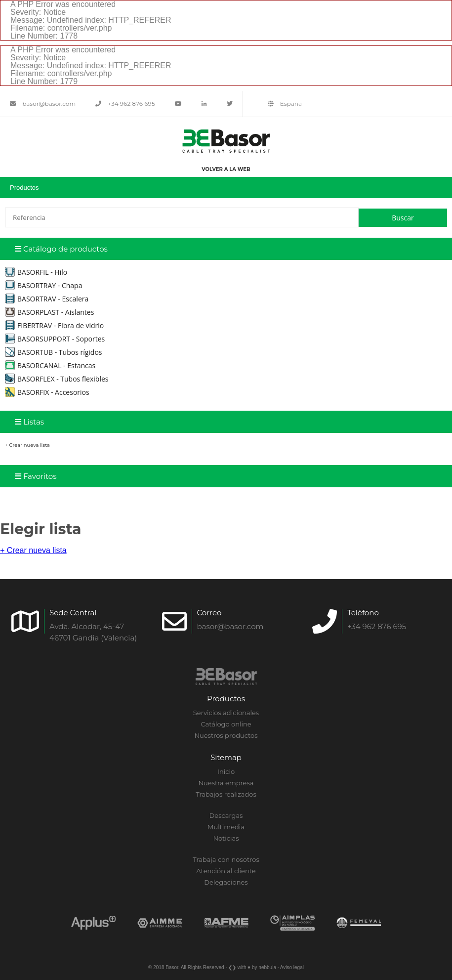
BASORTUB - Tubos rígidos (54, 352)
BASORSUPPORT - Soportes (55, 339)
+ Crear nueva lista (27, 445)
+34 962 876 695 (125, 104)
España (285, 104)
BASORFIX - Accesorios (47, 392)
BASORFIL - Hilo (36, 272)
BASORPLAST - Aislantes (49, 312)
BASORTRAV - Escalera (47, 299)
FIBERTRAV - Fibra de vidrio (54, 325)
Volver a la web (226, 169)
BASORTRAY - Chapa (43, 285)
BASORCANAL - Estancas (50, 365)
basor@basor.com (43, 104)
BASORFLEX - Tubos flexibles (57, 379)
